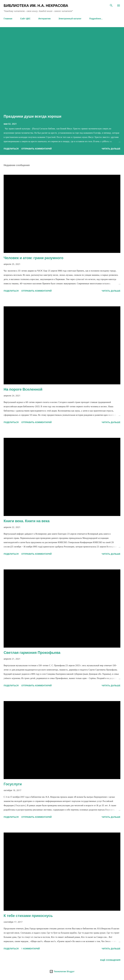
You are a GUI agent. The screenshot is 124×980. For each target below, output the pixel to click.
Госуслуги (13, 784)
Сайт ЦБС (25, 19)
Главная (8, 19)
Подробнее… (96, 19)
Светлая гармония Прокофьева (32, 652)
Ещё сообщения (110, 960)
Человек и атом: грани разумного (33, 258)
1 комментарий (30, 949)
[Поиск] (111, 5)
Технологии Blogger (62, 971)
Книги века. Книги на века (27, 521)
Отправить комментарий (36, 149)
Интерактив (45, 19)
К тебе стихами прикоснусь (28, 915)
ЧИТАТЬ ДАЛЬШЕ (111, 149)
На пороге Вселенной (23, 389)
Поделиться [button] (11, 149)
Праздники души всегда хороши (32, 116)
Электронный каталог (70, 19)
